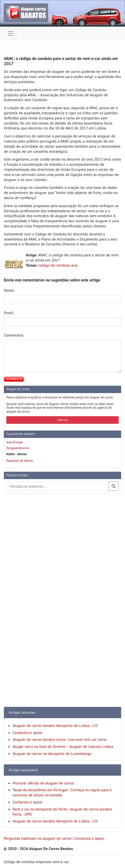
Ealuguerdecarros (18, 448)
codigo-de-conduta (54, 265)
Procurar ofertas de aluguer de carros (43, 783)
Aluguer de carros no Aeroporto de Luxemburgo (52, 753)
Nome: (10, 290)
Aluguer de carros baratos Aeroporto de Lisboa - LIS (55, 725)
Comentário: (14, 335)
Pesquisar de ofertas (20, 461)
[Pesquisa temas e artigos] (58, 486)
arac (75, 265)
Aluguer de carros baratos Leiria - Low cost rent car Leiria (60, 739)
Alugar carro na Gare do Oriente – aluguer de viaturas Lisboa (63, 746)
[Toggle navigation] (11, 33)
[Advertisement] (23, 570)
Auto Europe (14, 442)
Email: (9, 313)
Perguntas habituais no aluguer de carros (38, 838)
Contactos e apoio (27, 733)
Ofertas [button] (62, 420)
